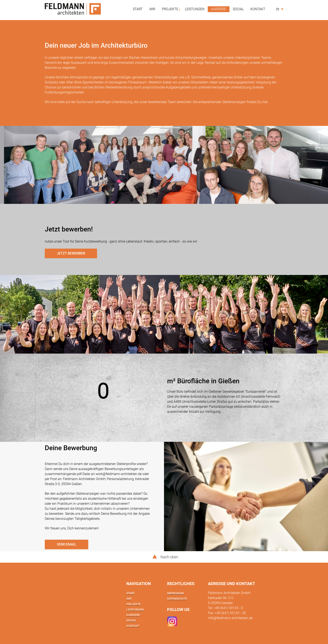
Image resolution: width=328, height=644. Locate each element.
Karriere (219, 9)
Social (238, 9)
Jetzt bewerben (71, 253)
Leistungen (195, 9)
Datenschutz (177, 599)
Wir (152, 9)
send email (67, 544)
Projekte (170, 9)
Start (138, 9)
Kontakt (258, 9)
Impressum (175, 593)
